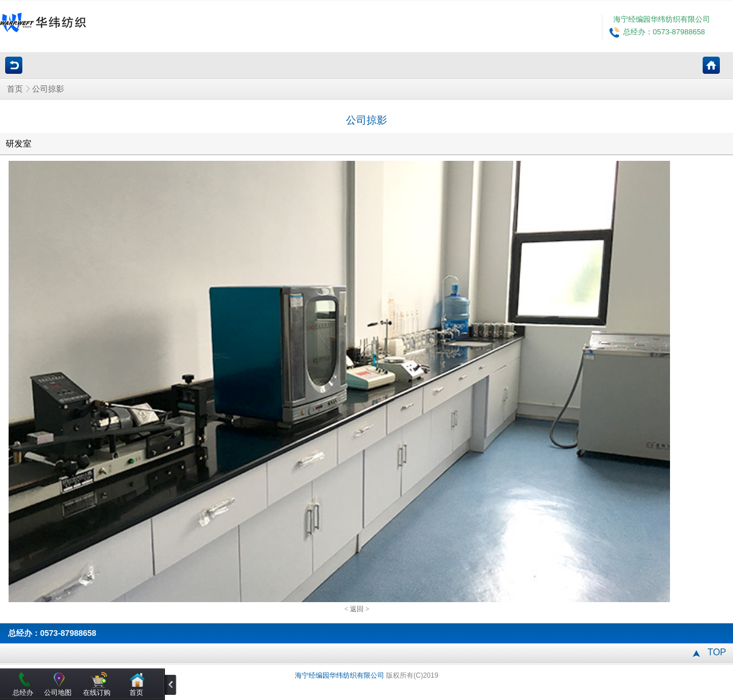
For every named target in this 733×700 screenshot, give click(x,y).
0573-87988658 (68, 633)
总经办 (23, 693)
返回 (357, 609)
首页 (15, 89)
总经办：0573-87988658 (664, 32)
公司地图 (58, 693)
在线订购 (97, 693)
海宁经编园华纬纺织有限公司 (662, 19)
